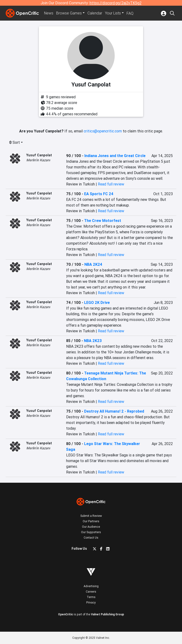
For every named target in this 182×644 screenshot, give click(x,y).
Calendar (95, 13)
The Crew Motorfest (103, 221)
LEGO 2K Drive (97, 302)
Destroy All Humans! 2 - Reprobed (114, 411)
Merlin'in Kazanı (38, 160)
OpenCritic (66, 614)
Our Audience (91, 527)
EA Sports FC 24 (99, 194)
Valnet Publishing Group (107, 614)
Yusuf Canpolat (39, 155)
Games (69, 13)
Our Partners (91, 521)
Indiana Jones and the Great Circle (115, 156)
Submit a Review (91, 516)
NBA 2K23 (93, 341)
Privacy (91, 602)
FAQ (130, 13)
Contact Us (91, 538)
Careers (91, 592)
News (49, 13)
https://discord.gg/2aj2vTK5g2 (116, 3)
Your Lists (113, 13)
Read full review (111, 184)
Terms (91, 597)
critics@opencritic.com (103, 131)
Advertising (91, 586)
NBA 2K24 (93, 264)
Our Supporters (91, 532)
